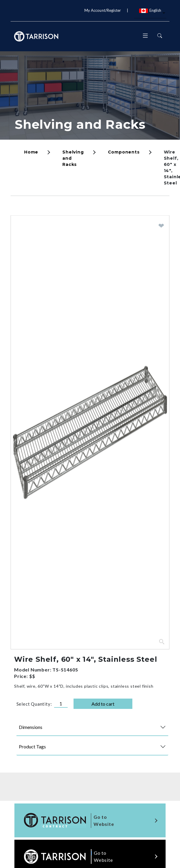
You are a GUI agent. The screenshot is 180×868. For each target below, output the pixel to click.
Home (31, 152)
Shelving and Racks (80, 124)
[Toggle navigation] (145, 36)
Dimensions (31, 727)
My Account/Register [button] (103, 10)
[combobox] (150, 14)
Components (124, 152)
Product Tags (32, 746)
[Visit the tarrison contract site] (90, 820)
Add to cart (103, 704)
